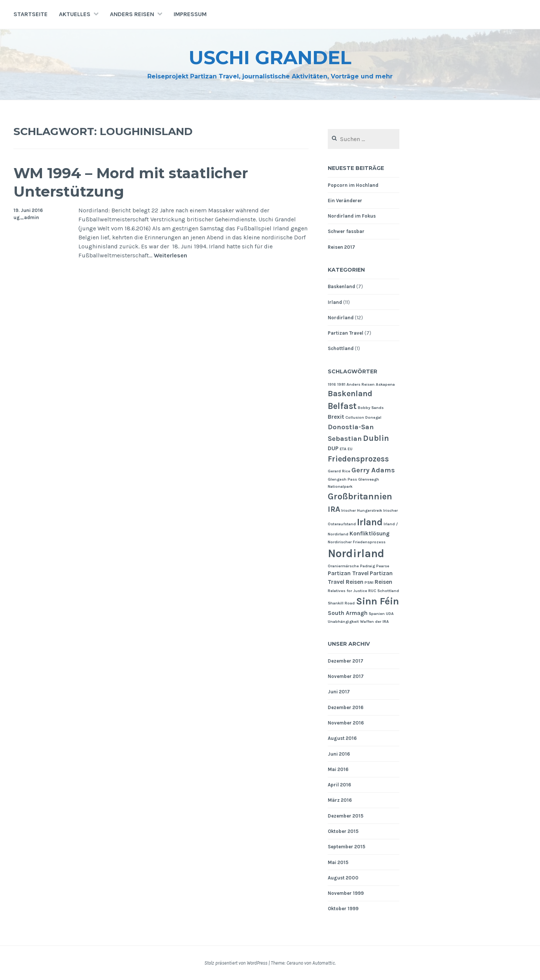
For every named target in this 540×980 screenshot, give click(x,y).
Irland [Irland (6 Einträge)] (370, 522)
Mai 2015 (338, 862)
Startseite (31, 14)
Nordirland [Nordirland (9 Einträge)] (356, 553)
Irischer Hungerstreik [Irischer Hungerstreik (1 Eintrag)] (362, 510)
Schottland (341, 348)
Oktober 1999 (343, 909)
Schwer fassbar (346, 231)
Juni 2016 (339, 754)
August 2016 (342, 738)
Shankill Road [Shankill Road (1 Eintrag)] (341, 603)
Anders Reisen (132, 14)
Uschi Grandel (270, 58)
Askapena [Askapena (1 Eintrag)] (385, 384)
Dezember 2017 (346, 661)
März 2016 (340, 800)
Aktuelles (75, 14)
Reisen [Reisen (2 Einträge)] (383, 582)
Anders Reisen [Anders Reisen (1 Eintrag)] (361, 384)
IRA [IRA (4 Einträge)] (334, 509)
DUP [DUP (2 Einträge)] (333, 448)
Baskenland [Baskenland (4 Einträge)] (350, 393)
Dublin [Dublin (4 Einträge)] (376, 438)
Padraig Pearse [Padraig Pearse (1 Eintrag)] (375, 566)
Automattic (324, 963)
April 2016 (339, 785)
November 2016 (346, 723)
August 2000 (343, 878)
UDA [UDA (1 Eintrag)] (390, 614)
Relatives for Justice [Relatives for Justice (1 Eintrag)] (347, 591)
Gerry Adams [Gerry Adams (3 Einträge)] (373, 470)
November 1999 (346, 893)
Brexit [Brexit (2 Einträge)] (336, 417)
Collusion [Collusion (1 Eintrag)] (355, 417)
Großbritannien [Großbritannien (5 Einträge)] (360, 496)
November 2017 (346, 676)
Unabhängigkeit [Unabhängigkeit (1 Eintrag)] (343, 622)
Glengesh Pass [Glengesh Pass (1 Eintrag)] (342, 479)
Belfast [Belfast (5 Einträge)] (342, 406)
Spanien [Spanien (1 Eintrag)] (377, 614)
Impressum (190, 14)
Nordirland (341, 318)
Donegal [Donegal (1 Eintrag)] (373, 417)
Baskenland (341, 286)
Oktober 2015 (343, 831)
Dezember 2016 (346, 707)
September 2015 (346, 847)
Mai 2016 (338, 769)
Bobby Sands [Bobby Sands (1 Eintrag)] (371, 408)
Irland (335, 302)
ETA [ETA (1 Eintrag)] (343, 449)
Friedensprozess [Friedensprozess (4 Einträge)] (358, 459)
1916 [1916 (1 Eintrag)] (332, 384)
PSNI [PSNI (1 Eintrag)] (369, 582)
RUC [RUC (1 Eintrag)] (372, 591)
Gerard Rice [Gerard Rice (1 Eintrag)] (339, 471)
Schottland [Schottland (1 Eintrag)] (388, 591)
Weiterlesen (170, 256)
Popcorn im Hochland (353, 185)
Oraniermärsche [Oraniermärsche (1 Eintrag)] (343, 566)
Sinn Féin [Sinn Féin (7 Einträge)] (377, 601)
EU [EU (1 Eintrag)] (350, 449)
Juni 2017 (339, 692)
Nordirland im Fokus (352, 216)
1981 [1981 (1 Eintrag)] (341, 384)
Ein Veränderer (345, 201)
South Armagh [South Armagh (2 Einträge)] (348, 613)
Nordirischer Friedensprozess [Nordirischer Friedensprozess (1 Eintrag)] (357, 542)
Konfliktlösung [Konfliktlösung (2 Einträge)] (370, 534)
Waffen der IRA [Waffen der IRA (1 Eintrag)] (374, 622)
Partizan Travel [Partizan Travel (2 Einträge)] (348, 573)
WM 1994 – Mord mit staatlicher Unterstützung (131, 182)
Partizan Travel (346, 333)
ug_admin (26, 217)
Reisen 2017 (341, 247)
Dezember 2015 (346, 816)
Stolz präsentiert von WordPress (236, 963)
